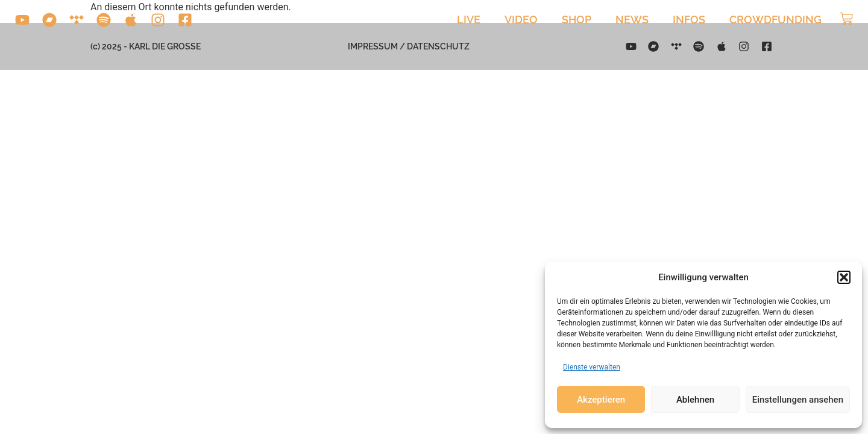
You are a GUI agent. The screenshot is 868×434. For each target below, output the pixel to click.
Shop (577, 20)
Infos (689, 20)
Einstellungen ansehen (798, 400)
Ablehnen (695, 400)
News (632, 20)
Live (469, 20)
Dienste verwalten (592, 367)
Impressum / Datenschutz (409, 46)
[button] (844, 277)
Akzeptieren (601, 400)
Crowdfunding (775, 20)
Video (521, 20)
